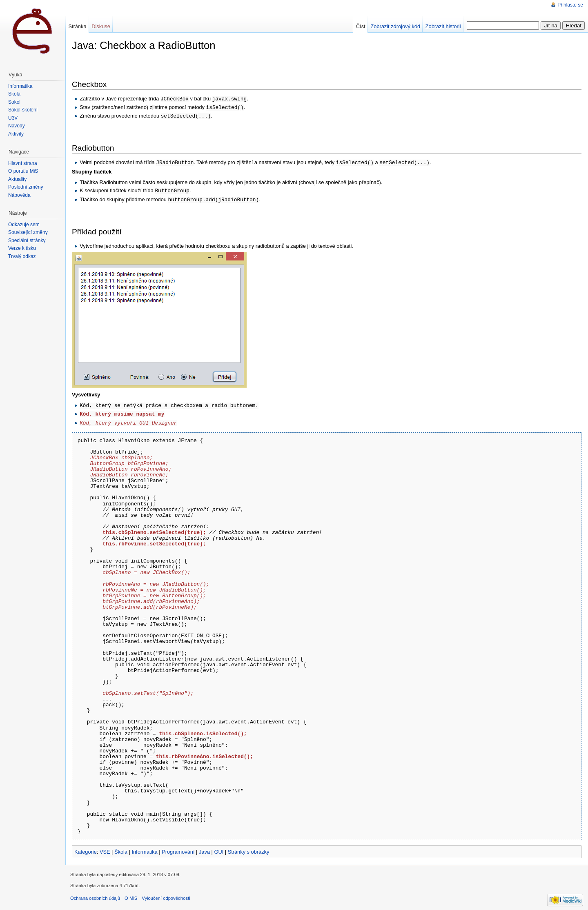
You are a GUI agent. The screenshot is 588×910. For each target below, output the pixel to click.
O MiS (131, 894)
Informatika (144, 848)
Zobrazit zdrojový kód (395, 26)
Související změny (28, 232)
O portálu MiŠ (23, 171)
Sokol (14, 102)
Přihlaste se (570, 5)
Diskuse (101, 26)
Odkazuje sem (24, 225)
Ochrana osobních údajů (95, 894)
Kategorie (86, 848)
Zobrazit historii (443, 26)
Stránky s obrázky (249, 848)
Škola (121, 848)
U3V (13, 118)
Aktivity (16, 134)
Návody (17, 126)
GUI (219, 848)
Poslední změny (26, 187)
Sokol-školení (23, 110)
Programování (178, 848)
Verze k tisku (22, 248)
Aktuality (17, 179)
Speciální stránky (27, 240)
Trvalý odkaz (22, 256)
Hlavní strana (23, 163)
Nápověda (19, 195)
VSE (105, 848)
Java (204, 848)
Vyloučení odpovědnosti (166, 894)
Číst (361, 26)
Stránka (77, 26)
